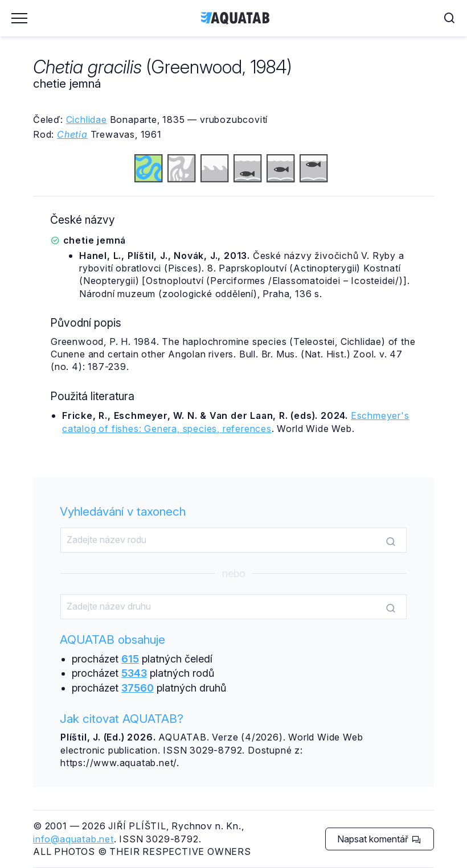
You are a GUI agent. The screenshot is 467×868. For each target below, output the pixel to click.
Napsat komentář (379, 839)
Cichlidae (87, 120)
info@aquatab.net (73, 839)
